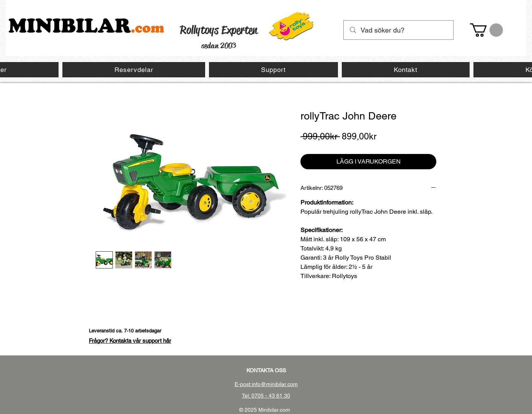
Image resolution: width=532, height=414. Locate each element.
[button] (486, 30)
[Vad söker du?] (399, 30)
